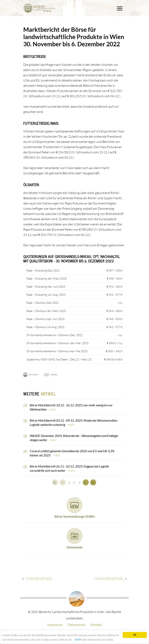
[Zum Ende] (93, 482)
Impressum (55, 625)
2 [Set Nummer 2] (74, 482)
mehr (78, 640)
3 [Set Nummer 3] (79, 482)
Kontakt (96, 625)
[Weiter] (86, 482)
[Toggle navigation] (120, 8)
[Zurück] (63, 482)
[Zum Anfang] (55, 482)
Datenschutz (77, 625)
